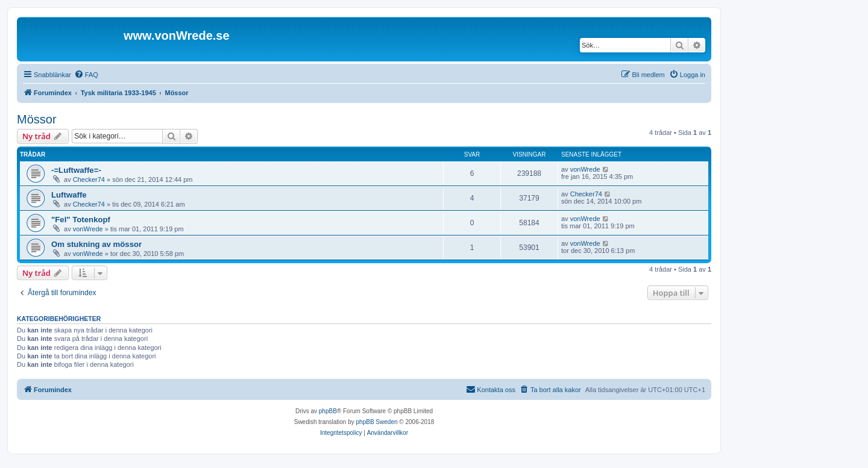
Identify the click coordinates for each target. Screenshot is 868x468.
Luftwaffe (69, 195)
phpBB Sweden (377, 422)
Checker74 (89, 179)
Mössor (37, 119)
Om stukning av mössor (96, 244)
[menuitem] (86, 75)
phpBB (328, 411)
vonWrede (585, 169)
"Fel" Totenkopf (81, 220)
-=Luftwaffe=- (76, 170)
